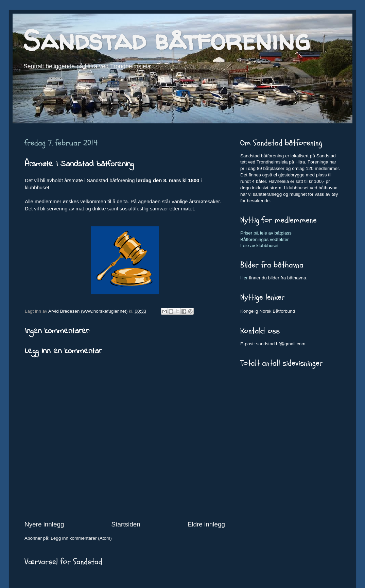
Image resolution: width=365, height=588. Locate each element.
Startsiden (126, 524)
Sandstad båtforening (166, 40)
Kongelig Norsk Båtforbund (268, 311)
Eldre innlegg (206, 524)
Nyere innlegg (44, 524)
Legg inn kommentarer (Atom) (81, 538)
